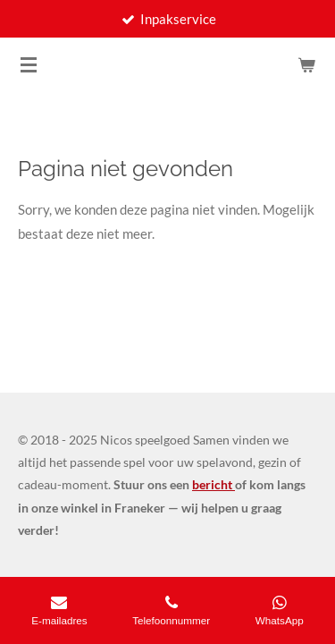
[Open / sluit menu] (29, 64)
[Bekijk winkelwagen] (306, 64)
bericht (214, 484)
